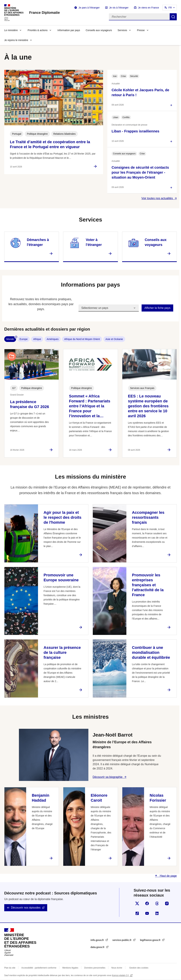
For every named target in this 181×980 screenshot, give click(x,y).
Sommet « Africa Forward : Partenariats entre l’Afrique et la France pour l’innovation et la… (90, 406)
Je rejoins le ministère (16, 40)
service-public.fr (122, 940)
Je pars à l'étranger (89, 8)
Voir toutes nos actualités (157, 198)
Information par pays (69, 30)
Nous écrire (117, 968)
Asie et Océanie (114, 339)
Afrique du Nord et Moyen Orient (82, 339)
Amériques (53, 339)
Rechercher (173, 17)
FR (170, 8)
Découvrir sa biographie (108, 777)
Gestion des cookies (139, 968)
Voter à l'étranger (94, 242)
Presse (141, 30)
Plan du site (10, 968)
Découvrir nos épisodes (26, 908)
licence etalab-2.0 (121, 975)
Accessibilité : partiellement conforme (39, 968)
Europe (24, 339)
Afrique (37, 339)
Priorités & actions (38, 30)
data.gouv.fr (98, 947)
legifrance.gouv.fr (151, 940)
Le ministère (11, 30)
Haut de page (168, 876)
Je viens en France (148, 8)
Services (122, 30)
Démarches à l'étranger (38, 242)
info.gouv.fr (98, 940)
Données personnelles (95, 968)
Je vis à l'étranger (119, 8)
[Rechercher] (139, 17)
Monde (10, 339)
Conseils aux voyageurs (99, 30)
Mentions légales (70, 968)
